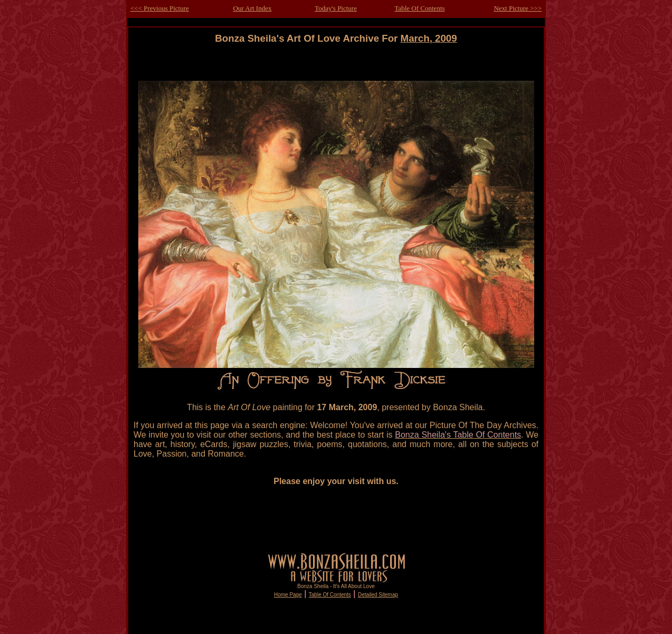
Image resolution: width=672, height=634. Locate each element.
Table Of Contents (419, 8)
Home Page (288, 595)
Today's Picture (336, 8)
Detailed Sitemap (378, 595)
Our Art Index (253, 8)
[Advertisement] (336, 67)
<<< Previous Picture (160, 8)
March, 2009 (429, 38)
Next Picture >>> (518, 8)
